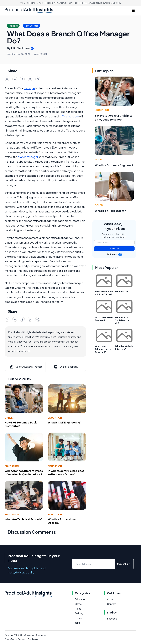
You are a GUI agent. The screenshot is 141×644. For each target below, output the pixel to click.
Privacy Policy (11, 639)
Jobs (77, 623)
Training (79, 613)
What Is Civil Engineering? (65, 422)
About (110, 599)
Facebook (113, 619)
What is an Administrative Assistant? (103, 349)
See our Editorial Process (26, 367)
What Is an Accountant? (110, 211)
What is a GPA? (123, 291)
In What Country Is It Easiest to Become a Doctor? (66, 473)
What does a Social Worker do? (122, 320)
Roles (99, 159)
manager (29, 88)
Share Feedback (65, 367)
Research (80, 618)
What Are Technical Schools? (24, 519)
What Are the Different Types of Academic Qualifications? (24, 473)
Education (55, 418)
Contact (112, 604)
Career (9, 418)
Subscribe (114, 249)
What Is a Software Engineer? (114, 165)
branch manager (28, 157)
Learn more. (116, 3)
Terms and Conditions (28, 639)
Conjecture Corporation (36, 635)
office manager (69, 116)
